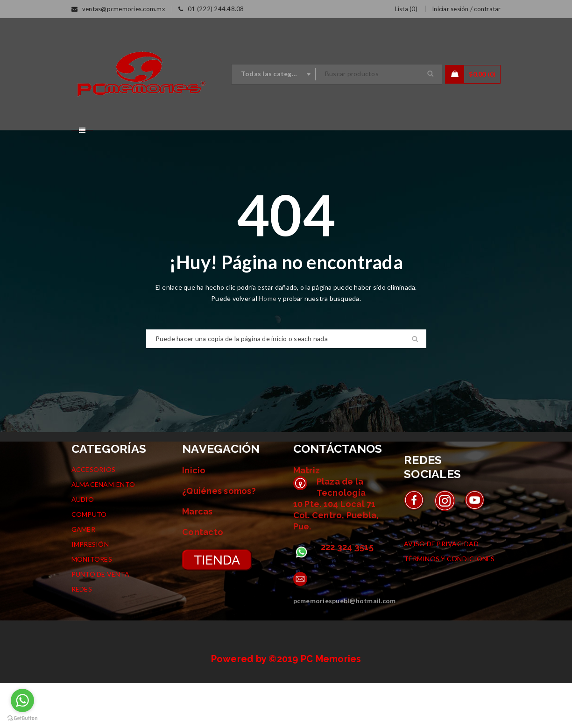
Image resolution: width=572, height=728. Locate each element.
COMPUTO (89, 559)
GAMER (83, 574)
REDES (82, 634)
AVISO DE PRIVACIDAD (441, 589)
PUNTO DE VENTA (101, 619)
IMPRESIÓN (90, 589)
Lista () (406, 9)
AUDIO (83, 544)
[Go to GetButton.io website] (22, 718)
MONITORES (92, 604)
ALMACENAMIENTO (103, 529)
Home (268, 343)
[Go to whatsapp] (22, 700)
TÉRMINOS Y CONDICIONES (449, 603)
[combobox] (274, 74)
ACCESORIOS (94, 514)
